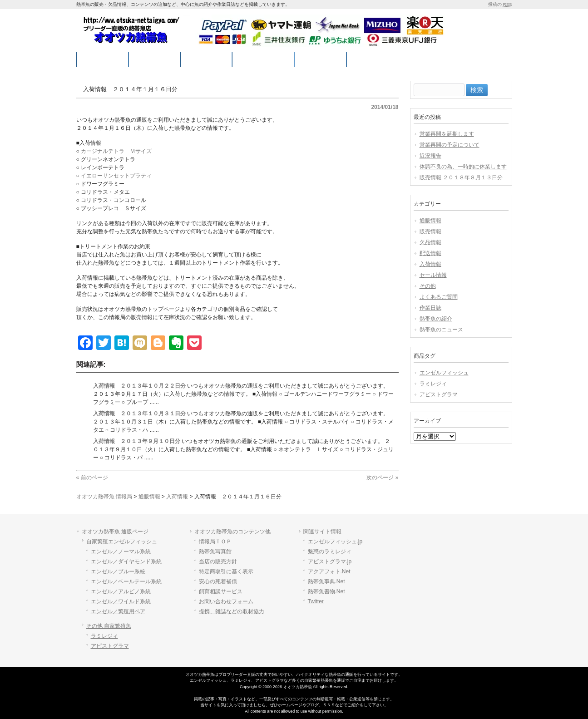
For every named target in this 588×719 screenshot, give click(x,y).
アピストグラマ (439, 394)
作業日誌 (430, 308)
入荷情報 (430, 264)
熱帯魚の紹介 (436, 319)
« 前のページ (92, 478)
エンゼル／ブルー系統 (118, 571)
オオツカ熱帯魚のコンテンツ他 (232, 532)
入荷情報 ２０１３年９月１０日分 (137, 441)
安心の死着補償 (218, 581)
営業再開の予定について (450, 145)
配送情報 (430, 253)
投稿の (500, 4)
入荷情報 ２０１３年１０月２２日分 (139, 386)
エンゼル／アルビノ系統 (121, 591)
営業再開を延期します (447, 134)
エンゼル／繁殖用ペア (118, 611)
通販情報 (430, 221)
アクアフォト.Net (329, 571)
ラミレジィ (433, 384)
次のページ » (382, 478)
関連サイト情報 (322, 532)
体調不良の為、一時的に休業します (463, 167)
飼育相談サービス (221, 591)
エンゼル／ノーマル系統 (121, 552)
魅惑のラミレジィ (330, 552)
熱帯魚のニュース (441, 330)
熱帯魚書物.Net (326, 591)
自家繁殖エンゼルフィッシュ (122, 542)
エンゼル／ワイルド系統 (121, 601)
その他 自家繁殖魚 (109, 626)
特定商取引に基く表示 (226, 571)
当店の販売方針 (218, 561)
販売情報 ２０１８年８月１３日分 (461, 177)
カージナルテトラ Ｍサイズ (116, 151)
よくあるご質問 (439, 297)
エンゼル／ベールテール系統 (126, 581)
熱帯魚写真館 (215, 552)
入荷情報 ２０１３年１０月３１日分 (139, 414)
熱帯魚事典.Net (326, 581)
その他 (428, 286)
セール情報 (433, 275)
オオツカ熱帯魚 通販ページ (115, 532)
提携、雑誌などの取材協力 (232, 611)
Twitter (316, 601)
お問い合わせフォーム (226, 601)
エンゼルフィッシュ (444, 373)
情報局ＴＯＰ (215, 542)
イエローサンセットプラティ (116, 176)
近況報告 (430, 156)
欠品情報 (430, 242)
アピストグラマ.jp (330, 561)
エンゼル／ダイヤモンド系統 (126, 561)
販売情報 (430, 231)
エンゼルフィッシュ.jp (335, 542)
